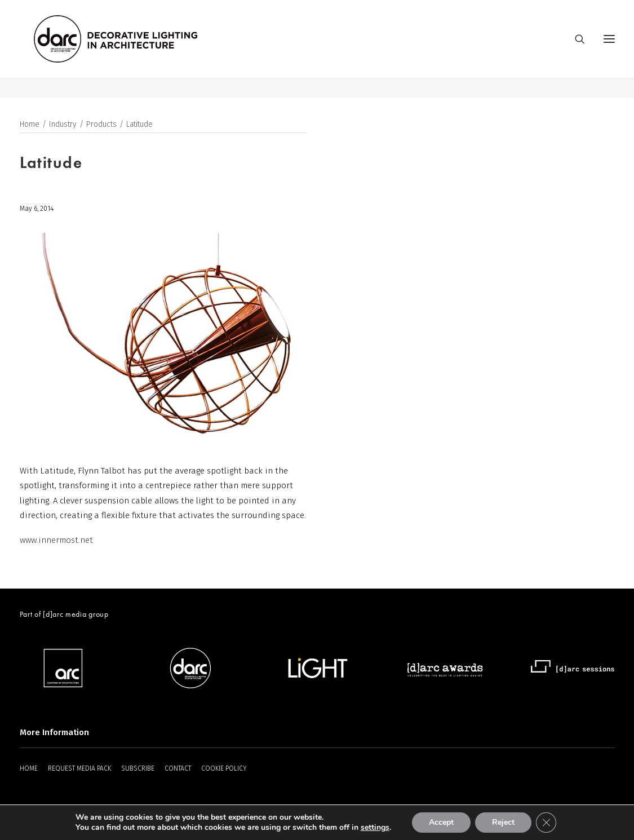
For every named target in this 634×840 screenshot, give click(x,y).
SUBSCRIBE (138, 768)
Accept (441, 822)
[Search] (575, 49)
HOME (29, 768)
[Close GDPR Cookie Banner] (546, 823)
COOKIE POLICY (224, 768)
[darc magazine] (136, 49)
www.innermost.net (56, 540)
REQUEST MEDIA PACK (79, 768)
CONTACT (178, 768)
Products (101, 125)
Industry (63, 125)
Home (30, 125)
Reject (503, 822)
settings (375, 828)
